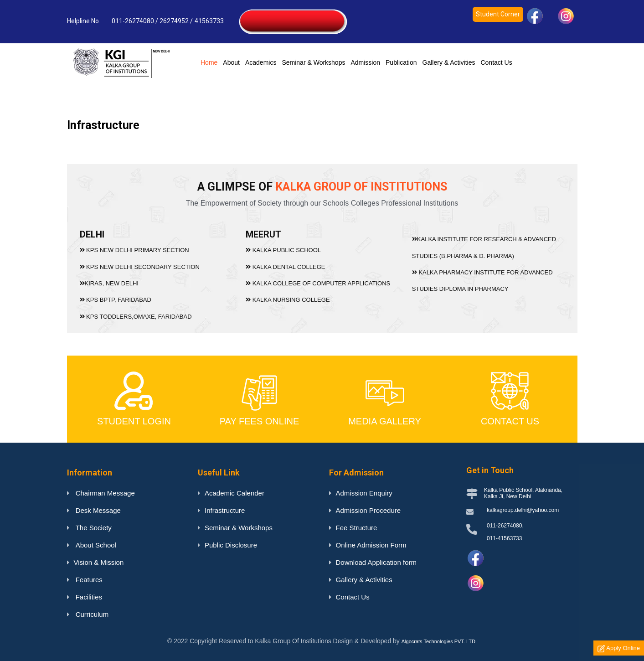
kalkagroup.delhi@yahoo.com (523, 510)
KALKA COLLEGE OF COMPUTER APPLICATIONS (318, 283)
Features (88, 580)
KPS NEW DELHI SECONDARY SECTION (143, 266)
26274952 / (176, 21)
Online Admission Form (371, 545)
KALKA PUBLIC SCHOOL (284, 250)
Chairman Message (104, 493)
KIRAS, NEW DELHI (113, 283)
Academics (261, 62)
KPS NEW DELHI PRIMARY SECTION (138, 250)
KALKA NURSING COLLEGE (288, 299)
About (231, 62)
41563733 (210, 21)
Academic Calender (234, 493)
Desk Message (97, 510)
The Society (93, 528)
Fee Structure (357, 528)
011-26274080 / (135, 21)
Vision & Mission (99, 562)
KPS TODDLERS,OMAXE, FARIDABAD (139, 315)
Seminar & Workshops (313, 62)
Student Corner (498, 14)
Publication (401, 62)
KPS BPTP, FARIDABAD (119, 299)
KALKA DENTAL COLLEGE (286, 266)
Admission (365, 62)
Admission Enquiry (364, 493)
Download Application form (376, 562)
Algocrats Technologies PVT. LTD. (439, 641)
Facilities (88, 597)
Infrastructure (225, 510)
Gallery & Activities (449, 62)
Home (210, 62)
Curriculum (91, 614)
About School (95, 545)
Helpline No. (84, 21)
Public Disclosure (231, 545)
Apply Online (619, 648)
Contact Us (496, 62)
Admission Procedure (368, 510)
